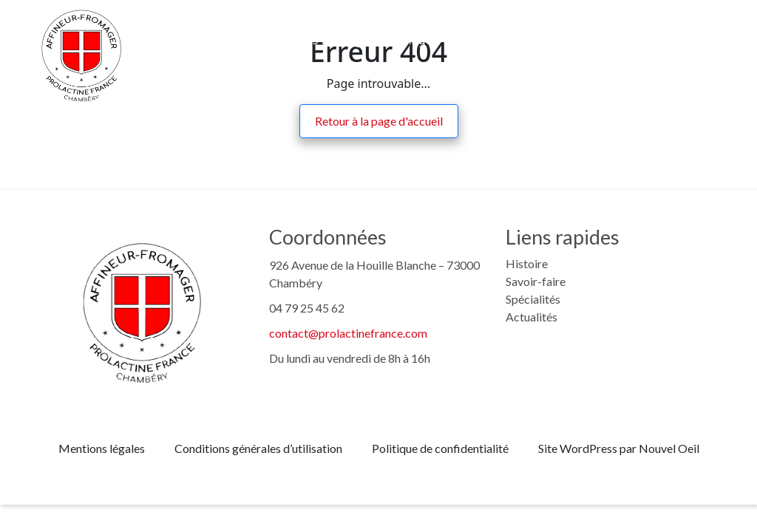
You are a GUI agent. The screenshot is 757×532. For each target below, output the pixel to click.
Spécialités (533, 299)
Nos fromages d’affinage (364, 40)
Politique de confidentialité (440, 448)
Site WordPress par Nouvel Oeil (619, 448)
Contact (664, 40)
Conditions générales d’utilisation (258, 448)
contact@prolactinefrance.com (348, 333)
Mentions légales (102, 448)
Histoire (156, 40)
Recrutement (497, 40)
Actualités (587, 40)
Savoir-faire (237, 40)
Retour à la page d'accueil (379, 121)
